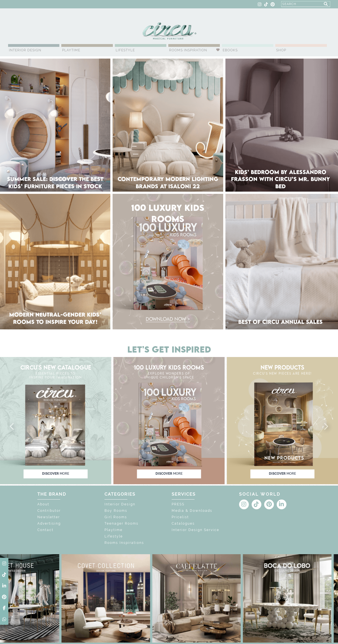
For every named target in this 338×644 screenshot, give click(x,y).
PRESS (178, 504)
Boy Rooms (116, 511)
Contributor (49, 511)
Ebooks (230, 50)
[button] (12, 427)
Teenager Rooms (121, 524)
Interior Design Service (195, 530)
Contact (45, 530)
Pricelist (180, 517)
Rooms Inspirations (124, 543)
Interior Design (25, 50)
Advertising (49, 524)
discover (56, 474)
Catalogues (183, 524)
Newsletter (49, 517)
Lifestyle (125, 50)
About (43, 504)
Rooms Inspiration (188, 50)
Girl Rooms (116, 517)
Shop (281, 50)
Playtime (71, 50)
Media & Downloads (192, 511)
